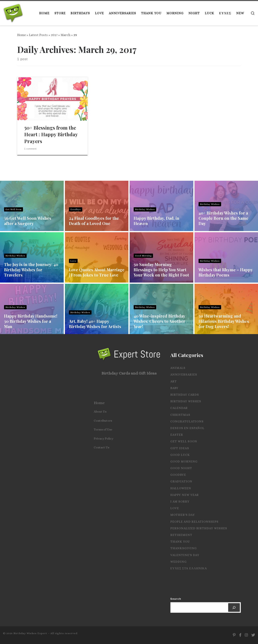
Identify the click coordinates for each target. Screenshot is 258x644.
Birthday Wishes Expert (30, 633)
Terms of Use (103, 429)
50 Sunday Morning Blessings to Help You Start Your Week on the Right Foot (161, 270)
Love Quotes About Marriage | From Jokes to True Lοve (97, 272)
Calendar (179, 408)
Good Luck (180, 455)
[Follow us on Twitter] (253, 635)
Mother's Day (183, 515)
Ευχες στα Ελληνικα (189, 568)
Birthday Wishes (145, 209)
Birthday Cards (185, 395)
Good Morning (143, 256)
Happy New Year (185, 495)
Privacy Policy (104, 439)
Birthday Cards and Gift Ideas (129, 373)
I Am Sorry (180, 502)
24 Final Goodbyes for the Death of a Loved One (94, 221)
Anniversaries (184, 375)
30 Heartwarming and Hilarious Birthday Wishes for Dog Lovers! (224, 321)
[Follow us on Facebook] (240, 635)
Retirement (181, 535)
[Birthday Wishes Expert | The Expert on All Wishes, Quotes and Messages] (13, 12)
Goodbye (76, 209)
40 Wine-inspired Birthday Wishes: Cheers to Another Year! (159, 321)
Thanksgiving (184, 548)
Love (73, 261)
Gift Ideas (180, 448)
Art (174, 381)
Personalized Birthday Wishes (199, 528)
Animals (178, 368)
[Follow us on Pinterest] (234, 635)
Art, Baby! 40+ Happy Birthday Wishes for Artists (95, 324)
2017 (54, 35)
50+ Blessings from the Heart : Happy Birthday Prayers (51, 134)
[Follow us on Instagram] (246, 635)
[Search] (234, 607)
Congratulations (187, 421)
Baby (174, 388)
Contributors (103, 421)
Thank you (180, 542)
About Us (100, 412)
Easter (177, 435)
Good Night (181, 468)
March (66, 35)
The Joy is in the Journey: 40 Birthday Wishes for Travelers (31, 270)
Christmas (180, 415)
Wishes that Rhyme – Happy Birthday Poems (226, 272)
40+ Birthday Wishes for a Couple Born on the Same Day (223, 218)
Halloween (181, 488)
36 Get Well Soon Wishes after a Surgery (28, 221)
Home (21, 35)
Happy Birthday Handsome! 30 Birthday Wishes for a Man (31, 321)
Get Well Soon (14, 209)
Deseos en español (187, 428)
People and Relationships (194, 522)
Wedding (178, 562)
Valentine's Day (185, 555)
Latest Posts (38, 35)
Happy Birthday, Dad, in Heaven (157, 221)
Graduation (181, 481)
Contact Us (101, 447)
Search (176, 599)
